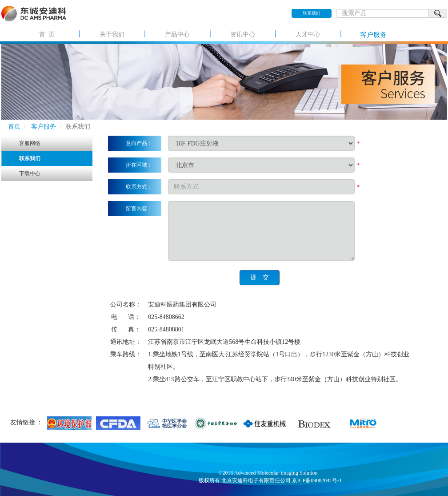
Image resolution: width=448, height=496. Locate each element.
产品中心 (177, 34)
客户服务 (373, 35)
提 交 (260, 277)
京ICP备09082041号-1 (317, 480)
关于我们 (112, 34)
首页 (14, 127)
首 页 (47, 34)
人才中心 (308, 34)
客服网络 (30, 143)
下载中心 (30, 173)
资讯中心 (243, 34)
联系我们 (312, 13)
